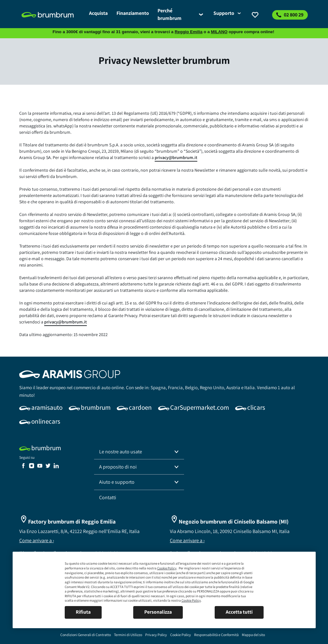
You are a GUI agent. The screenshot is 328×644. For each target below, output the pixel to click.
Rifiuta (83, 612)
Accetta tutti (239, 612)
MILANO (219, 32)
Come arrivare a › (37, 540)
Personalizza (158, 612)
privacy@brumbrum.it (176, 157)
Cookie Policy (167, 568)
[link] (52, 15)
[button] (139, 452)
